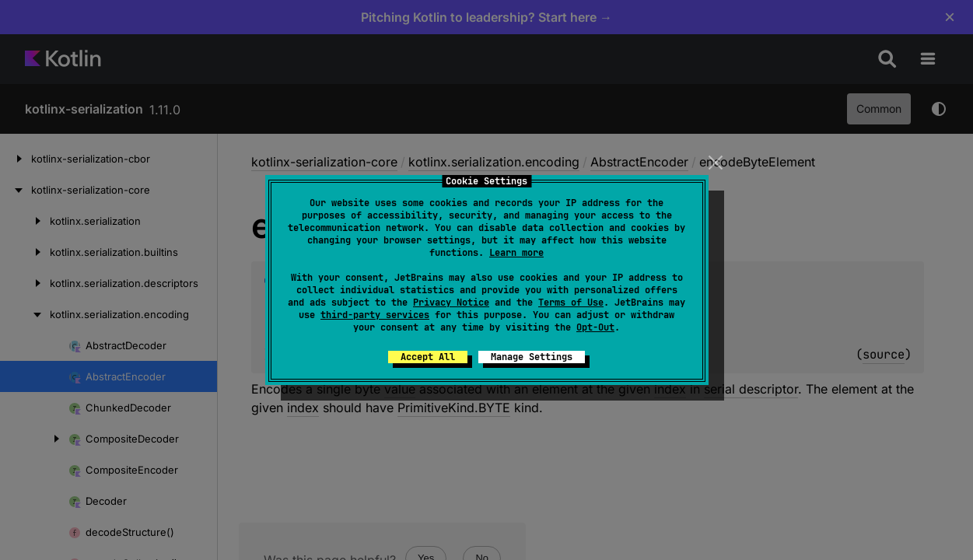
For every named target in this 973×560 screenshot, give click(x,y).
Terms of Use (571, 303)
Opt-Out (595, 327)
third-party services (375, 315)
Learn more (516, 253)
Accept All (428, 357)
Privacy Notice (451, 303)
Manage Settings (532, 357)
